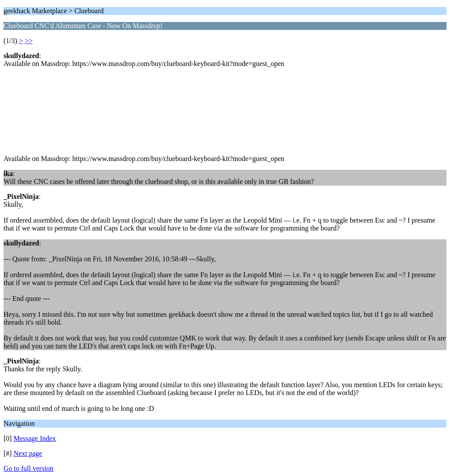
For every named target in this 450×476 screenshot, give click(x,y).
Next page (28, 453)
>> (29, 41)
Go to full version (28, 468)
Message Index (35, 438)
